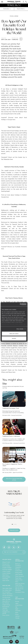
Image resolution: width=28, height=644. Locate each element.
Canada (17, 618)
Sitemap (17, 569)
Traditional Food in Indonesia (11, 436)
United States (19, 605)
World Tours (5, 575)
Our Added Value (7, 590)
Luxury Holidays (6, 573)
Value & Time (19, 580)
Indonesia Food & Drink (19, 443)
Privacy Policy (19, 573)
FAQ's (17, 582)
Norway (17, 602)
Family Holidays (6, 566)
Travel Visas (18, 578)
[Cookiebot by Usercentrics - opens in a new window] (20, 304)
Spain (17, 613)
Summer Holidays (7, 570)
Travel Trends (6, 581)
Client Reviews (19, 574)
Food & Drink (14, 16)
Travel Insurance (19, 576)
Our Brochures (6, 598)
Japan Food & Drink (17, 473)
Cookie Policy (19, 571)
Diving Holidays (6, 577)
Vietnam (17, 616)
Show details (20, 329)
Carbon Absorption (7, 594)
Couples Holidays (7, 568)
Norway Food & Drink (16, 415)
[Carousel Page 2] (14, 524)
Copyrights (18, 567)
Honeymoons (6, 564)
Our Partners (6, 603)
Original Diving (6, 605)
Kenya (17, 614)
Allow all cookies (14, 334)
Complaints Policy (20, 592)
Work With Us (6, 601)
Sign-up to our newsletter (11, 552)
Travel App (5, 610)
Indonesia (18, 611)
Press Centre (6, 615)
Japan (17, 603)
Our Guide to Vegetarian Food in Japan (12, 465)
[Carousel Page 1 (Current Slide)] (12, 524)
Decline (14, 338)
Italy (16, 607)
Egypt (17, 609)
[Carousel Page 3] (16, 524)
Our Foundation (6, 592)
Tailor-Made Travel (7, 588)
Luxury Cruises (6, 571)
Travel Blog (5, 579)
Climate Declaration (8, 596)
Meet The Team (7, 599)
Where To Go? (6, 562)
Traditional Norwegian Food (11, 408)
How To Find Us (19, 587)
